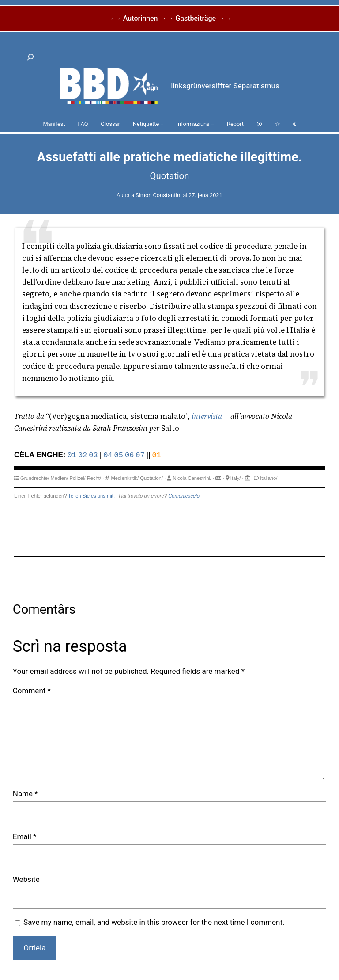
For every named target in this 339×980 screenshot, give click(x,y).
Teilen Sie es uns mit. (91, 496)
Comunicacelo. (185, 496)
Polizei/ (77, 478)
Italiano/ (269, 478)
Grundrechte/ (35, 478)
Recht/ (94, 478)
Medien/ (60, 478)
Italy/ (236, 478)
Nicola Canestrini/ (192, 478)
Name (25, 794)
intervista (207, 416)
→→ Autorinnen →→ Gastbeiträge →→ (169, 18)
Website (26, 879)
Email (25, 836)
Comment (32, 691)
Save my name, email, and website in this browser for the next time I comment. (154, 922)
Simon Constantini (158, 195)
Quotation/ (151, 478)
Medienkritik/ (125, 478)
